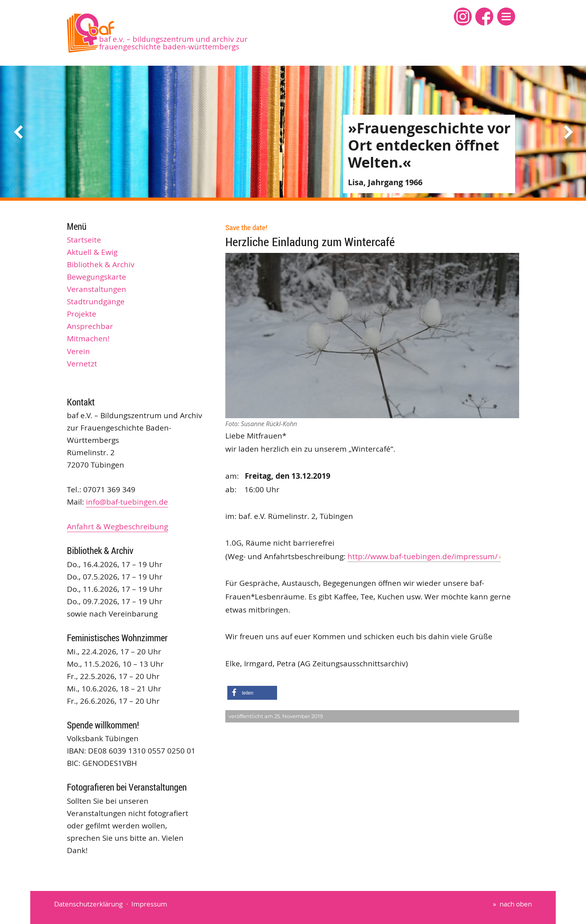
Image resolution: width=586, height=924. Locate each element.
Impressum (149, 904)
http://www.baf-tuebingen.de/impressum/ (423, 556)
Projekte (82, 314)
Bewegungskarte (97, 277)
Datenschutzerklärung (88, 904)
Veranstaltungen (97, 289)
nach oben (516, 904)
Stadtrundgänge (96, 301)
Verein (78, 351)
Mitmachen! (88, 339)
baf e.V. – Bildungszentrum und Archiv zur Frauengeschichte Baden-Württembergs (173, 43)
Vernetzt (82, 364)
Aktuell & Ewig (92, 252)
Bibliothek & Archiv (101, 264)
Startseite (84, 240)
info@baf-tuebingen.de (127, 502)
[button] (506, 17)
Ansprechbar (90, 326)
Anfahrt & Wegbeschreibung (117, 527)
